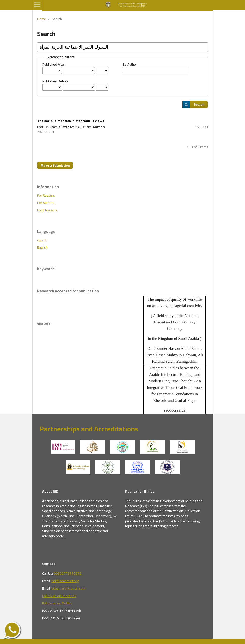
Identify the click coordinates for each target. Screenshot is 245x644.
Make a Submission (55, 165)
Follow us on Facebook (59, 596)
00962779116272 (68, 573)
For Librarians (47, 210)
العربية (42, 240)
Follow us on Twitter (57, 603)
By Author (130, 64)
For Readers (46, 195)
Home (42, 19)
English (42, 247)
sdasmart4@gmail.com (68, 588)
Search (199, 104)
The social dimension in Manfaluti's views (71, 121)
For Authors (46, 203)
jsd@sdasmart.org (65, 581)
